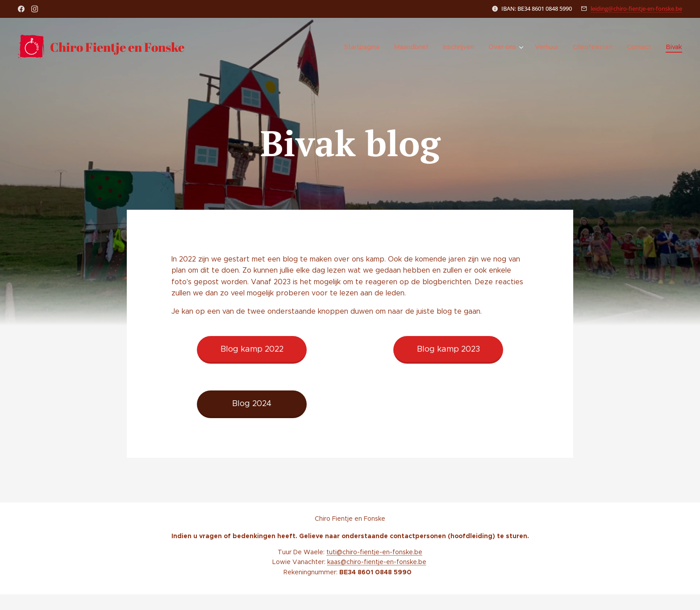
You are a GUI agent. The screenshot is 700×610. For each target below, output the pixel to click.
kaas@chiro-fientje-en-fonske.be (377, 562)
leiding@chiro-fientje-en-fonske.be (636, 8)
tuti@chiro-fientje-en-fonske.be (374, 552)
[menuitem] (367, 47)
